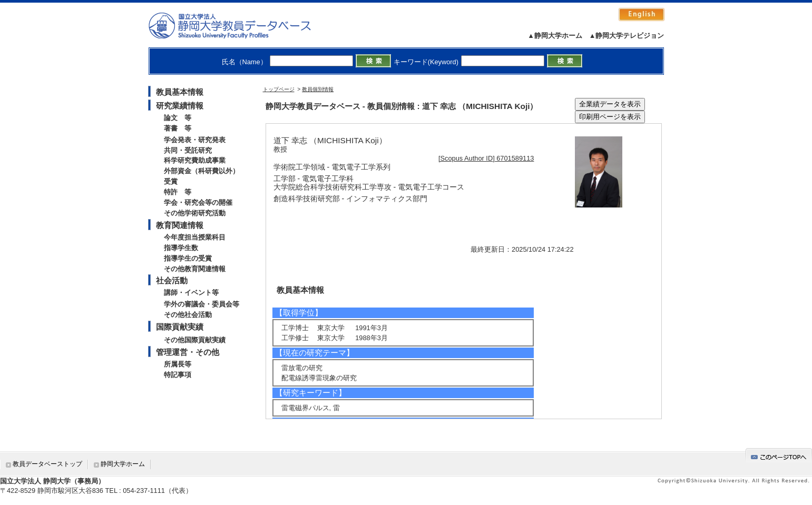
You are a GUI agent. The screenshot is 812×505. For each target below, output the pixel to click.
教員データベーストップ (47, 464)
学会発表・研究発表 (195, 140)
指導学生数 (181, 248)
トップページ (279, 89)
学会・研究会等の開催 (198, 202)
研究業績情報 (180, 106)
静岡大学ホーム (123, 464)
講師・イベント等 (191, 293)
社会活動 (172, 280)
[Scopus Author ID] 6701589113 (486, 158)
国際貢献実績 (180, 327)
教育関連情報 (180, 225)
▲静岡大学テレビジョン (627, 36)
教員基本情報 (180, 92)
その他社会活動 (188, 315)
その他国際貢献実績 (195, 340)
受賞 (171, 181)
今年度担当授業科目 (195, 237)
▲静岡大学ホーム (555, 36)
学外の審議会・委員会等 (202, 304)
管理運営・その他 (188, 352)
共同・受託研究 (188, 150)
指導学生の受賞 (188, 258)
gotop (779, 455)
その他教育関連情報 (195, 269)
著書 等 (178, 128)
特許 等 (178, 192)
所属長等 (178, 364)
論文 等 (178, 118)
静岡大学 (241, 25)
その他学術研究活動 (195, 213)
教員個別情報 (318, 89)
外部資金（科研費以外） (202, 171)
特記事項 (178, 375)
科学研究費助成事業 (195, 160)
